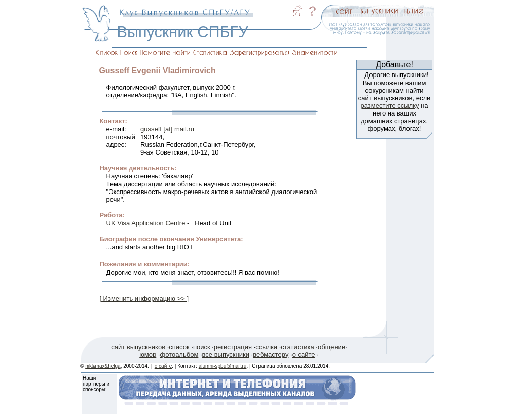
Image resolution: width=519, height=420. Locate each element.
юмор (148, 354)
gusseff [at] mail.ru (167, 129)
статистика (297, 347)
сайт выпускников (138, 347)
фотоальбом (179, 354)
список (179, 347)
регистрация (233, 347)
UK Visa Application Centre (146, 223)
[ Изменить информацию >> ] (144, 299)
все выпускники (226, 354)
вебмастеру (271, 354)
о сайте (304, 354)
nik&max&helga (103, 366)
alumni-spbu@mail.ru (223, 366)
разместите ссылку (390, 106)
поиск (202, 347)
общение (331, 347)
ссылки (266, 347)
